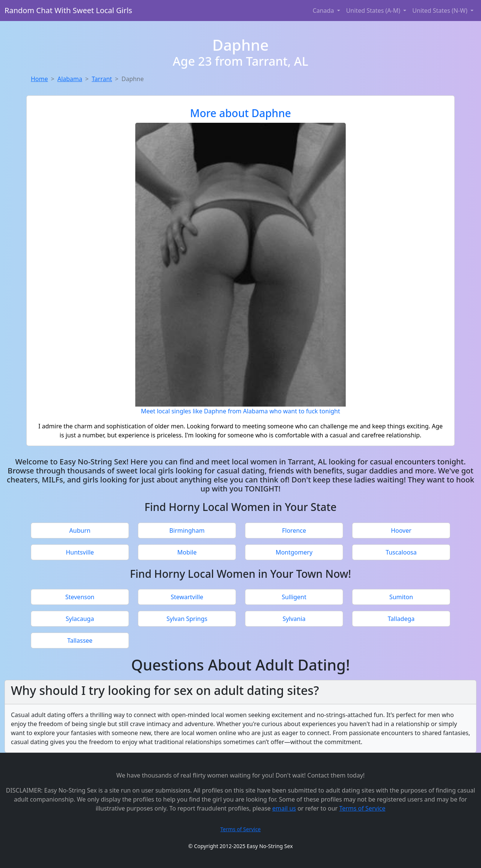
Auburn (80, 530)
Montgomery (294, 552)
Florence (294, 530)
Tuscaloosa (401, 552)
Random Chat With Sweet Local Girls (68, 10)
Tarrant (102, 79)
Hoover (401, 530)
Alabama (70, 79)
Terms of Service (362, 808)
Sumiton (401, 597)
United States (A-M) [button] (374, 11)
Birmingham (187, 530)
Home (39, 79)
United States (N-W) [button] (441, 11)
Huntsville (80, 552)
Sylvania (294, 619)
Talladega (401, 619)
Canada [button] (324, 11)
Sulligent (294, 597)
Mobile (187, 552)
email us (284, 808)
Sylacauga (80, 619)
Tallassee (80, 640)
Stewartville (187, 597)
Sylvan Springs (187, 619)
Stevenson (80, 597)
